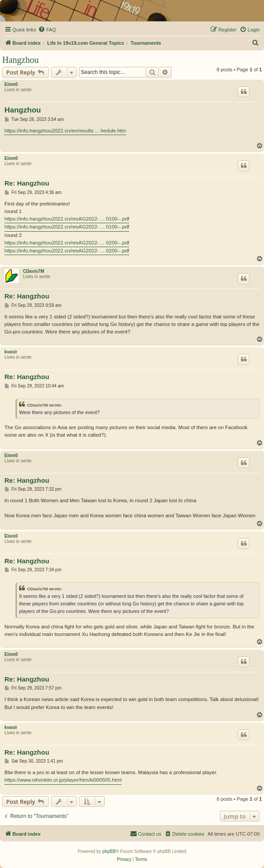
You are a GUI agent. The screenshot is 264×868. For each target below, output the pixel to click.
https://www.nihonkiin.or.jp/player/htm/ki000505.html (63, 780)
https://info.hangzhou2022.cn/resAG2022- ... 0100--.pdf (67, 219)
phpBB (109, 851)
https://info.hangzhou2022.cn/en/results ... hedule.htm (65, 131)
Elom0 (11, 84)
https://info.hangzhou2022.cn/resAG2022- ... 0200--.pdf (67, 243)
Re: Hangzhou (27, 183)
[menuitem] (47, 30)
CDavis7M (34, 271)
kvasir (11, 352)
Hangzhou (20, 60)
